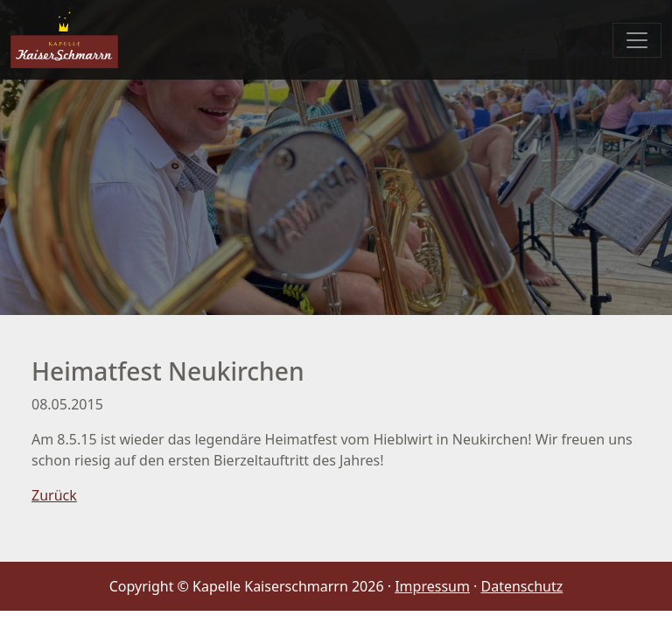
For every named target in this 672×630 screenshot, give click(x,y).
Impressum (432, 586)
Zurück (54, 495)
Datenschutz (522, 586)
